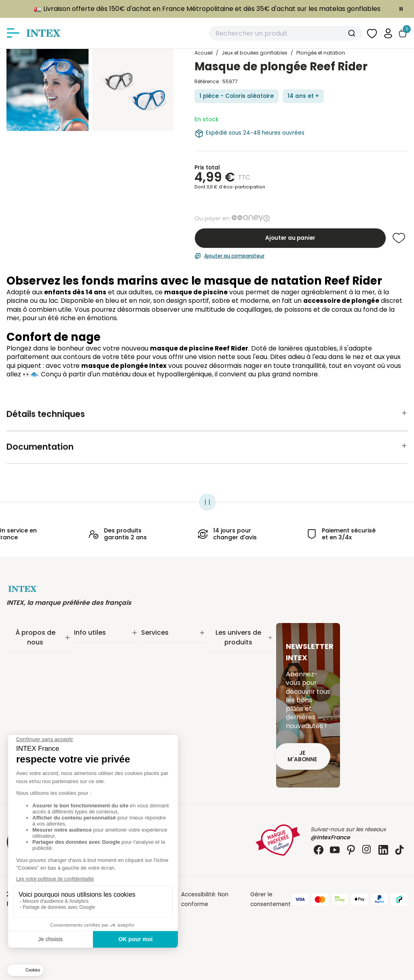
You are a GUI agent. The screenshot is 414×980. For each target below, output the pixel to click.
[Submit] (353, 33)
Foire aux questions (168, 692)
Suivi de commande (101, 640)
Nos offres (21, 671)
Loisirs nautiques (231, 711)
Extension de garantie (171, 650)
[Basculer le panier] (403, 33)
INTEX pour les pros (167, 682)
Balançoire (223, 721)
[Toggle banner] (401, 9)
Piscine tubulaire (231, 649)
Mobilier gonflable (233, 732)
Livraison (86, 650)
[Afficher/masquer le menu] (13, 33)
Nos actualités (26, 661)
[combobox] (286, 33)
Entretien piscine (231, 670)
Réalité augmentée (168, 671)
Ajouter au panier (290, 238)
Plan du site (90, 721)
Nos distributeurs (164, 661)
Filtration (221, 659)
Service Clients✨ (165, 640)
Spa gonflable (228, 700)
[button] (388, 33)
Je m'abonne (302, 756)
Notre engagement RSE (38, 650)
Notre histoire (25, 640)
